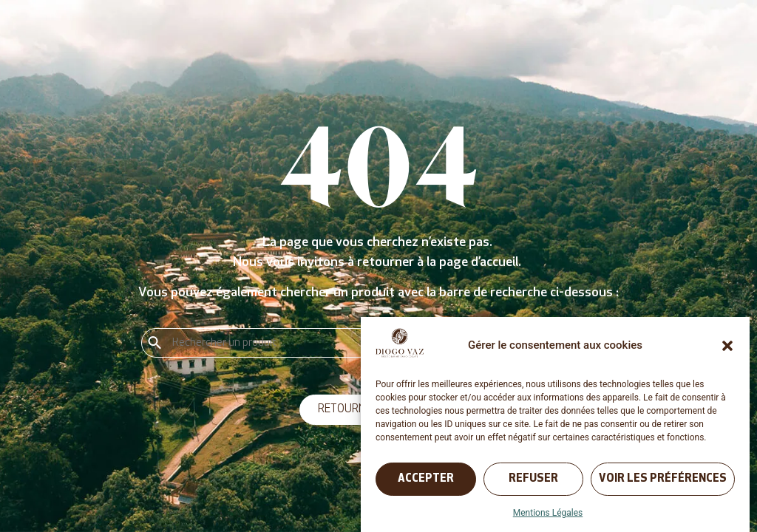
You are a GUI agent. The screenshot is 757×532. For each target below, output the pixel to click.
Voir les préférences (663, 479)
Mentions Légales (548, 513)
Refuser (533, 479)
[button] (727, 346)
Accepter (426, 479)
